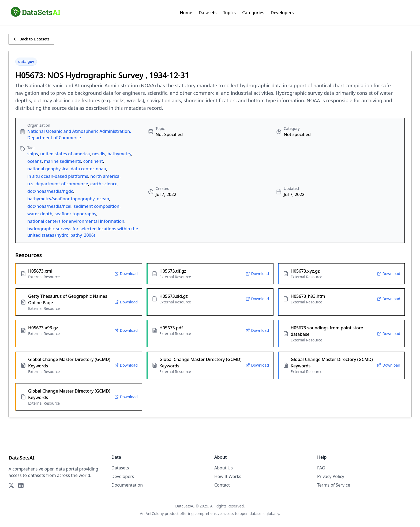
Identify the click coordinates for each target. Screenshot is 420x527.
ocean (103, 199)
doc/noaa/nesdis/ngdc (50, 191)
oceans (35, 161)
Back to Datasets (31, 39)
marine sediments (62, 161)
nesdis (99, 154)
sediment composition (97, 206)
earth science (104, 184)
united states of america (65, 154)
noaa (101, 169)
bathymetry (119, 154)
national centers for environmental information (76, 221)
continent (93, 161)
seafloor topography (76, 214)
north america (105, 176)
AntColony (155, 513)
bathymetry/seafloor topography (61, 199)
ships (33, 154)
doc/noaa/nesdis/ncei (49, 206)
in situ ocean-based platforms (58, 176)
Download (126, 274)
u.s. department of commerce (58, 184)
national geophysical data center (60, 169)
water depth (40, 214)
